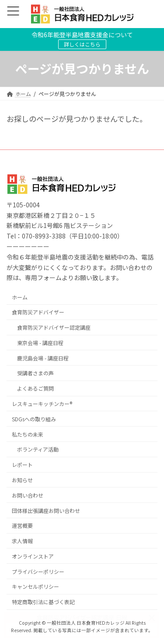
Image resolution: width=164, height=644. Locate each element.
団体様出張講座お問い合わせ (46, 511)
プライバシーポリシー (38, 571)
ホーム (20, 297)
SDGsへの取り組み (34, 419)
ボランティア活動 (38, 450)
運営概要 (22, 526)
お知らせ (22, 480)
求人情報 (22, 541)
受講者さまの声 (35, 373)
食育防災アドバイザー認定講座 (54, 328)
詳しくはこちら (82, 44)
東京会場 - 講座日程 (40, 343)
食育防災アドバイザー (38, 312)
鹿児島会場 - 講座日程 (43, 358)
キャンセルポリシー (35, 587)
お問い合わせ (28, 495)
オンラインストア (33, 556)
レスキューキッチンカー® (42, 404)
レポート (22, 465)
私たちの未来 (28, 434)
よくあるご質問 (35, 389)
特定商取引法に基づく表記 (43, 602)
